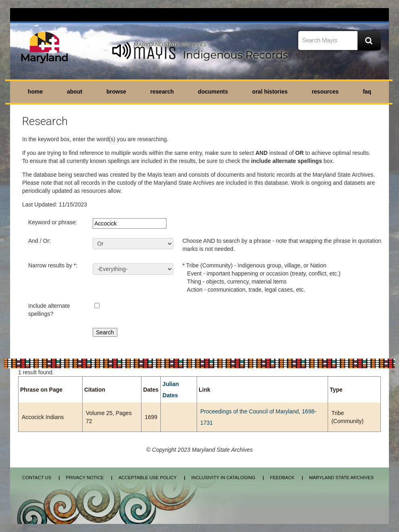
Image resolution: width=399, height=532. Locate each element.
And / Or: (39, 241)
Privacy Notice (85, 478)
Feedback (282, 478)
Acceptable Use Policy (148, 478)
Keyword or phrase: (53, 222)
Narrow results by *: (53, 265)
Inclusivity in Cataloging (223, 478)
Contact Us (37, 478)
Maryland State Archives (341, 478)
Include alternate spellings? (49, 310)
